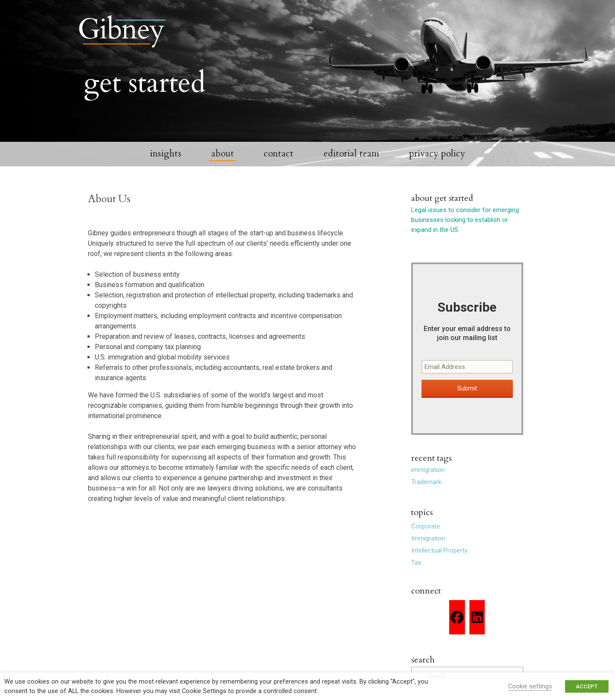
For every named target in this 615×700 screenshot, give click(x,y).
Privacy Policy (437, 160)
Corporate (426, 532)
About (223, 160)
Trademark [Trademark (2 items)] (426, 488)
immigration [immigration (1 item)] (428, 476)
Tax (416, 569)
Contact (279, 160)
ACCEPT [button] (587, 686)
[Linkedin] (477, 623)
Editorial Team (351, 160)
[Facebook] (457, 623)
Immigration (428, 544)
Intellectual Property (439, 556)
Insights (166, 160)
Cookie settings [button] (530, 686)
